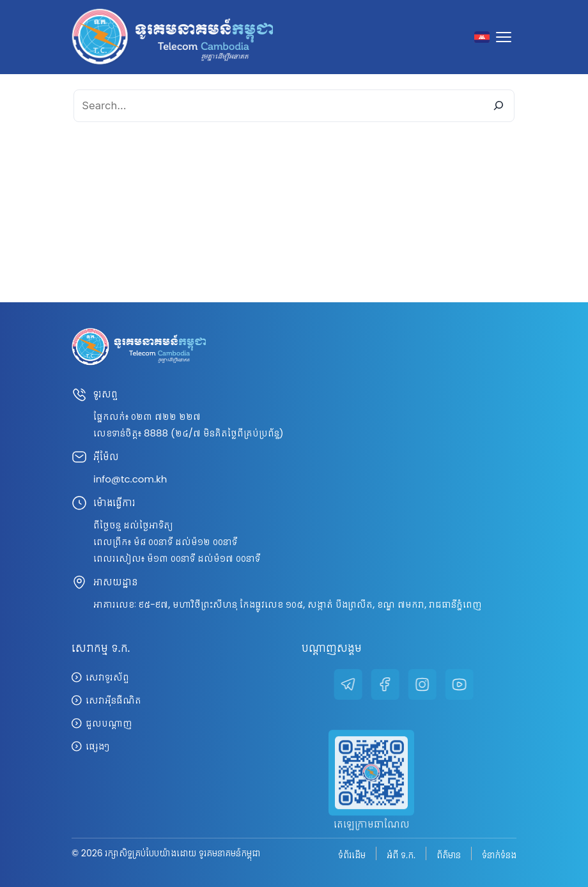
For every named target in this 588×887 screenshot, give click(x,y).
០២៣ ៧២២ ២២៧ (166, 416)
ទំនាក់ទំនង (499, 854)
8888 (156, 433)
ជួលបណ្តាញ (109, 723)
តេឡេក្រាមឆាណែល (372, 842)
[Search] (498, 106)
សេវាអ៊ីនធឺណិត (113, 700)
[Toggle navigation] (506, 37)
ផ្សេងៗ (97, 746)
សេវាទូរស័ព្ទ (107, 677)
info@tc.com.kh (130, 479)
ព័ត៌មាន (449, 854)
